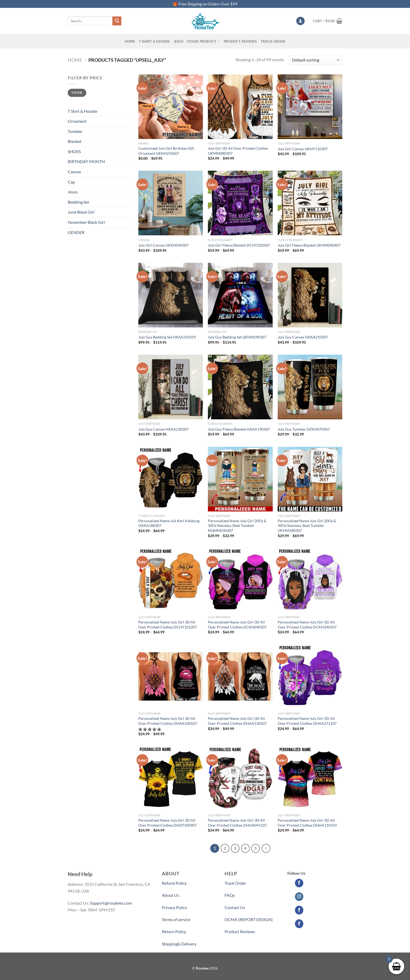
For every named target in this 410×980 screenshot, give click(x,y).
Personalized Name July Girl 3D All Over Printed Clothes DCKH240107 (307, 625)
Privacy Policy (174, 907)
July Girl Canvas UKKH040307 (163, 245)
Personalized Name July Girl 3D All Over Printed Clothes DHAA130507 (237, 721)
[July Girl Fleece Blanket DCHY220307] (240, 203)
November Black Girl (86, 222)
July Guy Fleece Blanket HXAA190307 (239, 429)
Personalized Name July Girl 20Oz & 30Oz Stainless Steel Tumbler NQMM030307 (237, 526)
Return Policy (174, 931)
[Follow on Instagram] (299, 897)
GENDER (76, 232)
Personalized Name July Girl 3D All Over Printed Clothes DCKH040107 (237, 625)
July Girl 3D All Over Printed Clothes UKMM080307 (238, 151)
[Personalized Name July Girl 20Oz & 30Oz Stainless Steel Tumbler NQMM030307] (240, 479)
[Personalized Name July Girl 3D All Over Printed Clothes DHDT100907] (171, 779)
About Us (170, 895)
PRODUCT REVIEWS (240, 41)
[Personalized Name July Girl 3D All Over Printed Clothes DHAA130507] (240, 677)
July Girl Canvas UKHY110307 (303, 149)
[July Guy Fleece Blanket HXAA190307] (240, 387)
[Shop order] (316, 60)
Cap (71, 182)
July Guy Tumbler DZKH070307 (304, 429)
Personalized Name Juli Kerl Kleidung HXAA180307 (169, 523)
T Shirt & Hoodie (82, 111)
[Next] (266, 848)
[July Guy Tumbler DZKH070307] (310, 387)
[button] (150, 729)
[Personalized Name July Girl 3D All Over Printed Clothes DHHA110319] (310, 779)
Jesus (178, 41)
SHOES (74, 151)
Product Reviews (240, 931)
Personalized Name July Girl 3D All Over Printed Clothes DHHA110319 (307, 823)
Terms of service (176, 919)
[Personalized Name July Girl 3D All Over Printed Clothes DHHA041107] (240, 779)
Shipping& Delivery (179, 944)
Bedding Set (78, 202)
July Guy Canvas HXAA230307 (163, 429)
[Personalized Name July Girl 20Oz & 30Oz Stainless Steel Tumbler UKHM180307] (310, 479)
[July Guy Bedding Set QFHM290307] (240, 295)
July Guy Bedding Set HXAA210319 (167, 337)
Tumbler (75, 131)
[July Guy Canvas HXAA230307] (171, 387)
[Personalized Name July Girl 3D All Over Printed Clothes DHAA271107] (310, 677)
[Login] (300, 21)
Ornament (77, 121)
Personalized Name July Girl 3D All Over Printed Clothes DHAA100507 (168, 721)
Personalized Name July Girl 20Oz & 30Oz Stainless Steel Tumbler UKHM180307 (307, 526)
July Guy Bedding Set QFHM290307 (237, 337)
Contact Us (235, 907)
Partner (232, 944)
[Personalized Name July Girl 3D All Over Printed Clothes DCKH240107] (310, 580)
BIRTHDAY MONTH (86, 161)
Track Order (273, 41)
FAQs (230, 895)
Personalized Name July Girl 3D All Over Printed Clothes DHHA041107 (237, 823)
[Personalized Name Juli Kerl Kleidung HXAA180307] (171, 479)
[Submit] (117, 21)
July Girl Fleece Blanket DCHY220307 (239, 245)
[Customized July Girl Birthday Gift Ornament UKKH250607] (171, 107)
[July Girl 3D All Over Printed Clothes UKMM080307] (240, 107)
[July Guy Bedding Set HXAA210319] (171, 295)
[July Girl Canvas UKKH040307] (171, 203)
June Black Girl (81, 212)
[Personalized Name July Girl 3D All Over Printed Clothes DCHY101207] (171, 580)
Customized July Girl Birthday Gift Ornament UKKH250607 (166, 151)
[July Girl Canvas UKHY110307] (310, 107)
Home (130, 41)
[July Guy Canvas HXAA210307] (310, 295)
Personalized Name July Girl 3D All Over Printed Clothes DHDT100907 (167, 823)
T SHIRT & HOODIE (154, 41)
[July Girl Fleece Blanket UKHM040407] (310, 203)
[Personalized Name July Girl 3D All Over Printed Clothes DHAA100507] (171, 677)
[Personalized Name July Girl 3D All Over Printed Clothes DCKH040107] (240, 580)
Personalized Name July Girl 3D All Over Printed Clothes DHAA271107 (307, 721)
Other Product (204, 41)
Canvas (74, 172)
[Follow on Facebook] (299, 883)
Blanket (75, 141)
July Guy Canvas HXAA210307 (303, 337)
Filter (77, 93)
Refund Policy (174, 883)
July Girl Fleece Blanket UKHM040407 (309, 245)
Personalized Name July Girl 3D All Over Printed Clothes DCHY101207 (168, 625)
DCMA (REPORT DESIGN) (249, 919)
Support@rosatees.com (111, 903)
